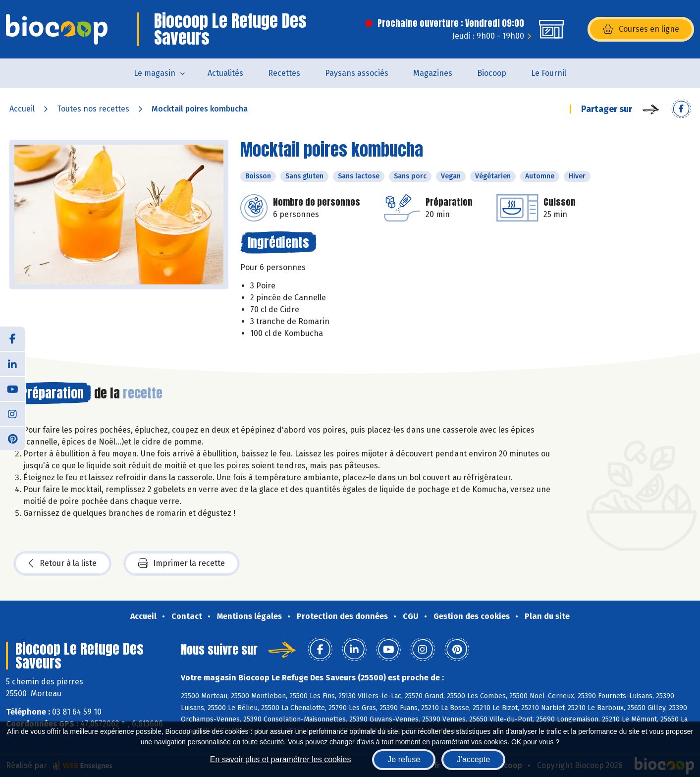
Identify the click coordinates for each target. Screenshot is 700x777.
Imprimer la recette (182, 563)
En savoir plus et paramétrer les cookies (281, 759)
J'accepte (473, 759)
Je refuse (404, 759)
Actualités (225, 73)
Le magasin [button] (155, 73)
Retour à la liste (62, 563)
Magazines (433, 73)
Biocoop (492, 73)
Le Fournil (549, 73)
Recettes (284, 73)
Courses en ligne (641, 29)
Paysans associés (357, 73)
